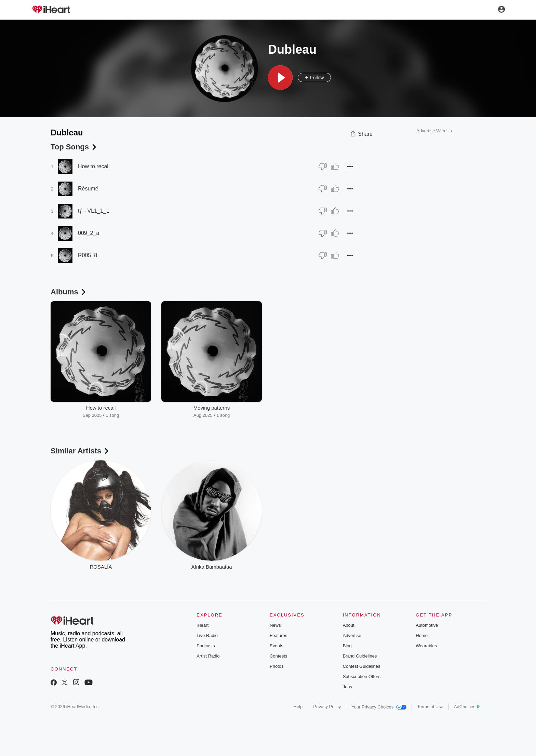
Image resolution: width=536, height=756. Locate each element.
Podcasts (206, 646)
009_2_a (89, 233)
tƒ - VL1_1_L (94, 211)
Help (298, 707)
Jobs (347, 687)
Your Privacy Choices (379, 707)
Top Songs (74, 147)
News (275, 625)
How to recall (94, 166)
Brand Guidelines (360, 656)
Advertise (352, 635)
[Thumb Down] (323, 167)
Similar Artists (80, 451)
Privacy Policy (327, 707)
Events (277, 646)
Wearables (426, 646)
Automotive (427, 625)
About (349, 625)
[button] (280, 78)
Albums (69, 292)
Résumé (88, 189)
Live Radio (207, 635)
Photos (277, 666)
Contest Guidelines (362, 666)
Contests (278, 656)
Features (278, 635)
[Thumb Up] (335, 167)
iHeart (203, 625)
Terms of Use (430, 707)
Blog (347, 646)
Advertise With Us (434, 131)
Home (422, 635)
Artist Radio (208, 656)
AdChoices (467, 707)
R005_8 (88, 255)
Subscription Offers (362, 677)
